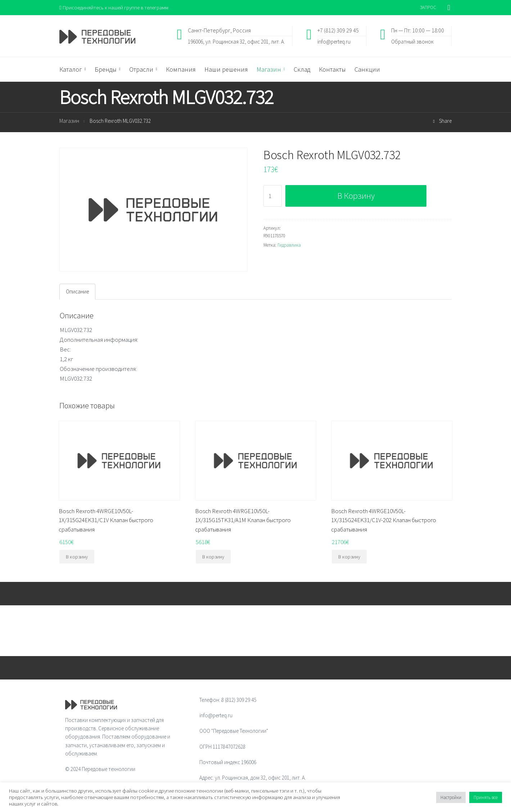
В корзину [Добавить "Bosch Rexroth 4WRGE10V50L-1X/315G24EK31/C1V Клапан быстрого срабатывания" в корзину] (77, 557)
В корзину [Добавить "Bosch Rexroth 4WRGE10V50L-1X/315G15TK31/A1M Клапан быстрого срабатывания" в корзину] (213, 557)
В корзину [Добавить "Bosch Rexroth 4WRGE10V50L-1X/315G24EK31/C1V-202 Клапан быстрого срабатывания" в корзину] (349, 557)
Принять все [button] (486, 797)
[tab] (77, 292)
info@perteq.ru (334, 42)
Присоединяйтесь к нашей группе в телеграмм (115, 7)
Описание (77, 292)
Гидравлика (289, 245)
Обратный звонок (412, 42)
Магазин (69, 121)
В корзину (356, 196)
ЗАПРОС (428, 7)
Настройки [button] (451, 797)
